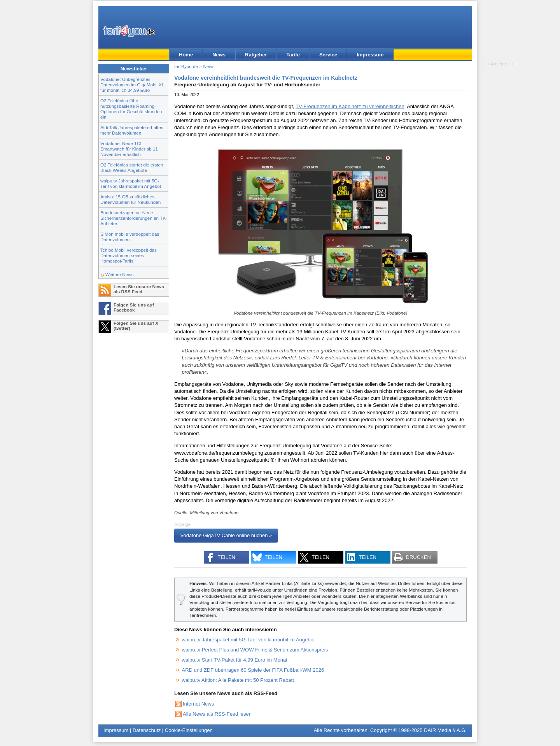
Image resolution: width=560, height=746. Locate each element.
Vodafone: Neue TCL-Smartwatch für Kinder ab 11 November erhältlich (129, 149)
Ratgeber (256, 55)
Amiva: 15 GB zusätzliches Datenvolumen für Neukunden (130, 199)
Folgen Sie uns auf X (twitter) (136, 326)
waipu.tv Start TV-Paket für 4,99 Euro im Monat (235, 660)
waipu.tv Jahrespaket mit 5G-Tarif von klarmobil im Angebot (131, 183)
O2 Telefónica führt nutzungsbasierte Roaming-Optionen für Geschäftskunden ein (131, 109)
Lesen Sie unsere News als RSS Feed (139, 289)
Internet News (198, 704)
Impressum (370, 55)
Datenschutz (147, 730)
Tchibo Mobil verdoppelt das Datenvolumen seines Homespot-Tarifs (129, 255)
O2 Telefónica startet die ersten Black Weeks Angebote (132, 167)
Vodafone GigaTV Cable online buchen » (226, 536)
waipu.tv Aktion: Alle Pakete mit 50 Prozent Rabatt (238, 680)
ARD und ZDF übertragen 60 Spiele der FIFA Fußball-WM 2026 (253, 670)
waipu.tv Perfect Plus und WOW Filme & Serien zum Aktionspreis (255, 650)
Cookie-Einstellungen (189, 730)
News (219, 55)
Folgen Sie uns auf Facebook (134, 307)
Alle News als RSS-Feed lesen (217, 714)
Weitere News (120, 274)
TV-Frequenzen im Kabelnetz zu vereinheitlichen (350, 106)
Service (328, 55)
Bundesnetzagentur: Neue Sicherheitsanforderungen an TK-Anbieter (134, 218)
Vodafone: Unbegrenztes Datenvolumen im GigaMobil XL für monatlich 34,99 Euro (132, 85)
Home (186, 55)
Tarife (293, 55)
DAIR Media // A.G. (445, 730)
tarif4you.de (186, 66)
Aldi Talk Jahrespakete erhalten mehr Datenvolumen (132, 130)
